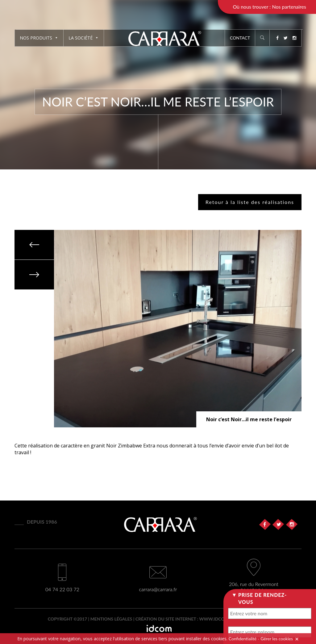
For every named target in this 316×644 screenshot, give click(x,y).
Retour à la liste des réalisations (250, 202)
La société (84, 38)
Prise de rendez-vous (262, 598)
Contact (240, 38)
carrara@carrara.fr (158, 589)
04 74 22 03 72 (62, 589)
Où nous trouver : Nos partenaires (269, 7)
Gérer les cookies (277, 639)
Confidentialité (243, 639)
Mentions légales (111, 619)
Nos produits (39, 38)
